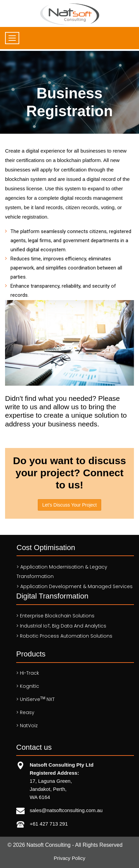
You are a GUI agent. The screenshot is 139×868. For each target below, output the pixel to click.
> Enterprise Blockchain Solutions (55, 616)
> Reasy (25, 712)
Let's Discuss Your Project (69, 505)
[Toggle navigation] (12, 38)
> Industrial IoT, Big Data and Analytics (61, 626)
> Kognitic (28, 686)
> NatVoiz (27, 726)
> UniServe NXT (35, 699)
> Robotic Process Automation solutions (64, 636)
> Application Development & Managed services (75, 586)
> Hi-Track (28, 673)
